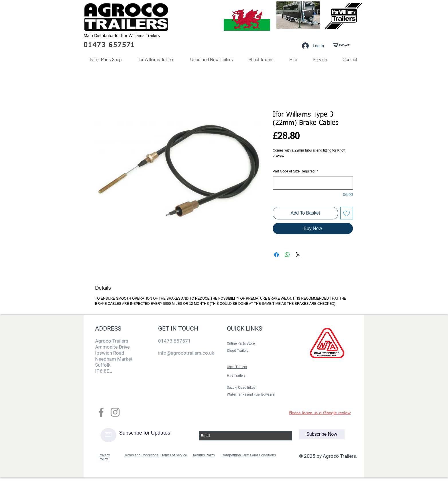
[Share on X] (298, 255)
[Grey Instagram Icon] (115, 412)
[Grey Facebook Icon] (101, 412)
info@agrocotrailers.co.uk (186, 353)
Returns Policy (204, 455)
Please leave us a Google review (320, 413)
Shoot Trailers (238, 351)
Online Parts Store (241, 343)
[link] (346, 45)
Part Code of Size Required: (295, 171)
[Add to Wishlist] (347, 213)
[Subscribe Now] (322, 434)
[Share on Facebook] (276, 255)
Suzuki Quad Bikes (241, 388)
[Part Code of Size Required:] (313, 183)
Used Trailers (237, 367)
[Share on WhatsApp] (287, 255)
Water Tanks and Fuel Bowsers (250, 394)
